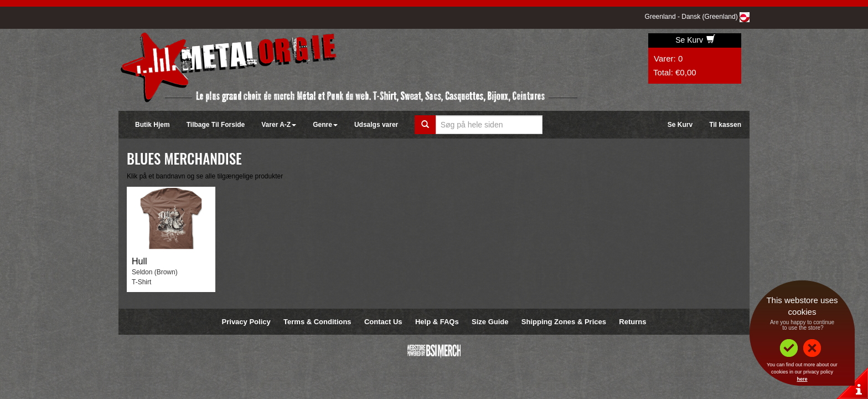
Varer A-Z (279, 125)
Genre (325, 125)
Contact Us (383, 322)
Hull (139, 261)
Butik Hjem (153, 125)
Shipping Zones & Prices (564, 322)
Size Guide (490, 322)
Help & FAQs (437, 322)
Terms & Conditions (317, 322)
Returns (632, 322)
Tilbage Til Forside (216, 125)
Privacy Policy (246, 322)
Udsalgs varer (376, 125)
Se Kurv (695, 40)
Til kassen (725, 125)
